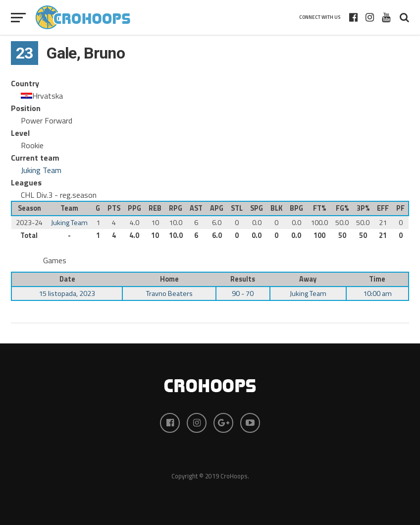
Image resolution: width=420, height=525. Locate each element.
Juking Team (41, 170)
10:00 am (377, 293)
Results (243, 279)
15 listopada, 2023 (67, 293)
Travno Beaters (169, 293)
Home (169, 279)
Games (55, 260)
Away (308, 279)
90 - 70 (243, 293)
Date (67, 279)
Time (377, 279)
